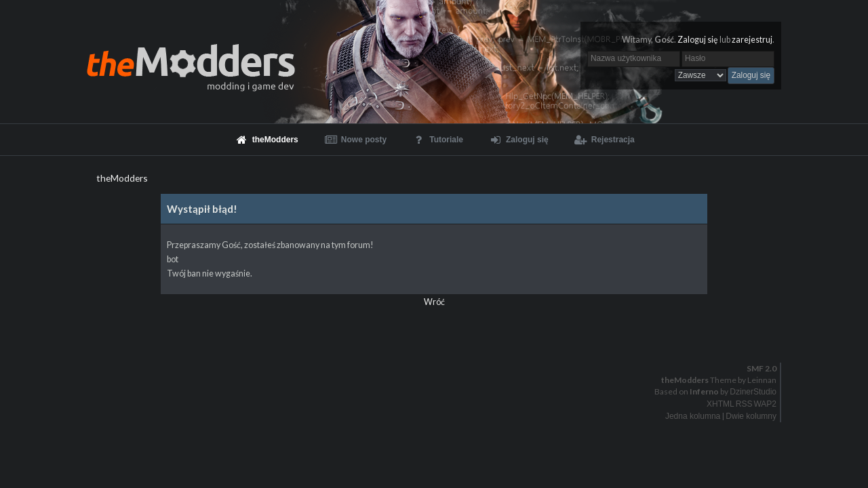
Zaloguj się (698, 40)
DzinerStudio (753, 392)
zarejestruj (752, 40)
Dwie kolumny (751, 416)
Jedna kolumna (693, 416)
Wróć (434, 302)
